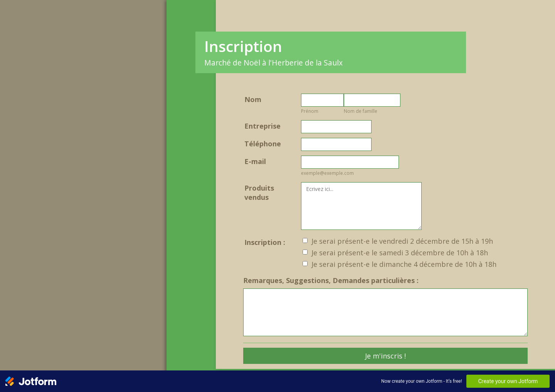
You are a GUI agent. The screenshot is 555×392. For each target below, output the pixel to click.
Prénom (310, 111)
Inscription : (265, 242)
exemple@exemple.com (327, 173)
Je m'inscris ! (385, 356)
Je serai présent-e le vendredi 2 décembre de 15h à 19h (402, 241)
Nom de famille (361, 111)
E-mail (255, 161)
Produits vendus (259, 193)
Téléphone (263, 144)
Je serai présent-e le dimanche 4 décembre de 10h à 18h (404, 264)
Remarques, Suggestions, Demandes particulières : (331, 280)
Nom (253, 99)
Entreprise (262, 126)
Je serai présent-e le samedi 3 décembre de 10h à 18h (400, 253)
